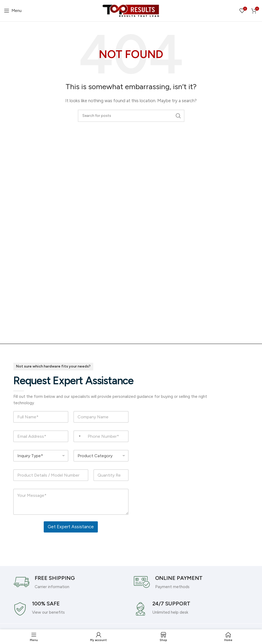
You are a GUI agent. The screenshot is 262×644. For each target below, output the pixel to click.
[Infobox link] (71, 582)
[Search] (131, 116)
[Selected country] (78, 436)
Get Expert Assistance (71, 527)
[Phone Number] (101, 436)
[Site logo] (131, 10)
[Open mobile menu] (13, 11)
